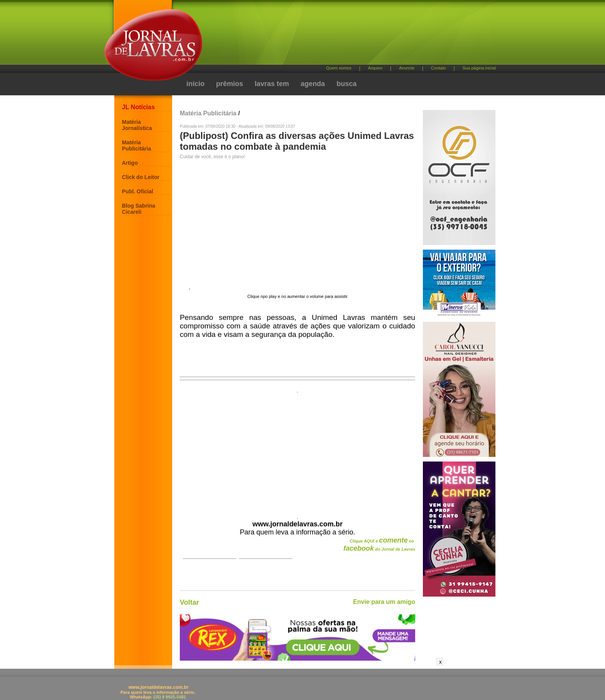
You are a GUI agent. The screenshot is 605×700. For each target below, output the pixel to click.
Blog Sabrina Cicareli (139, 209)
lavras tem (272, 84)
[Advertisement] (343, 35)
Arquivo (375, 68)
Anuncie (407, 68)
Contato (439, 68)
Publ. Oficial (138, 191)
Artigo (130, 163)
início (195, 84)
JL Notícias (138, 107)
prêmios (230, 84)
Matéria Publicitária (136, 145)
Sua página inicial (479, 68)
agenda (313, 84)
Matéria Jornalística (137, 125)
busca (346, 84)
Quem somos (339, 68)
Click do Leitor (141, 177)
